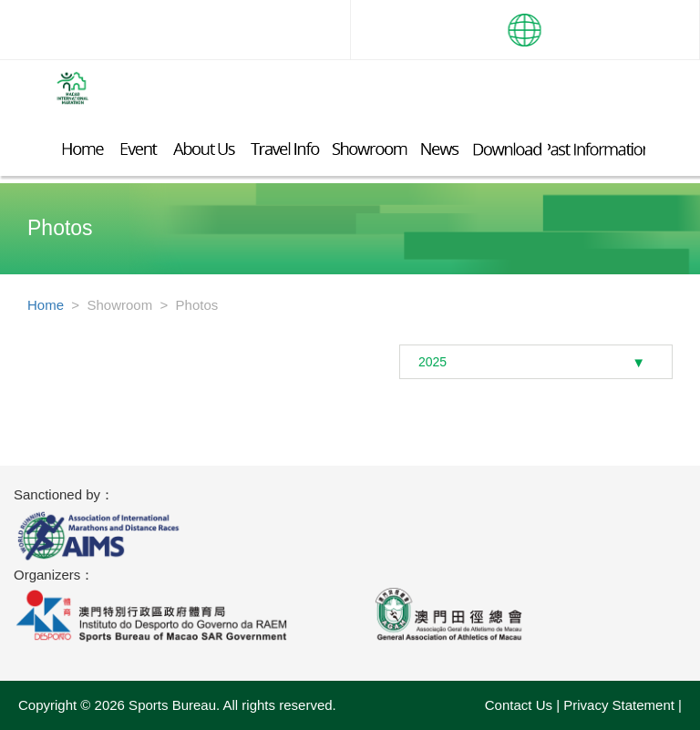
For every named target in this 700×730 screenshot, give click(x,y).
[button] (525, 23)
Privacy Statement (619, 705)
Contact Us (519, 705)
